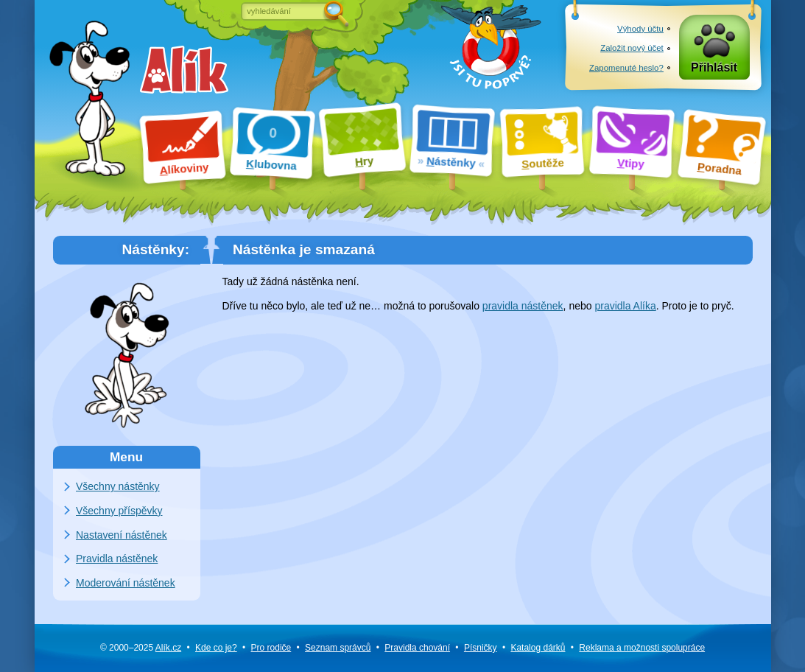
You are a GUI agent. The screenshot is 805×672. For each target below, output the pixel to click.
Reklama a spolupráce (642, 648)
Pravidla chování (417, 648)
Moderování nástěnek (126, 583)
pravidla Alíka (625, 306)
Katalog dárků (538, 648)
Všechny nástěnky (118, 486)
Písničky (481, 648)
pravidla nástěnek (523, 306)
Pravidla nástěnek (117, 559)
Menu (126, 457)
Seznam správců (338, 648)
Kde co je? (216, 648)
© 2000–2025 (141, 648)
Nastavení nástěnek (122, 535)
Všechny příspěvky (119, 511)
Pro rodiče (271, 648)
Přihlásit (714, 67)
